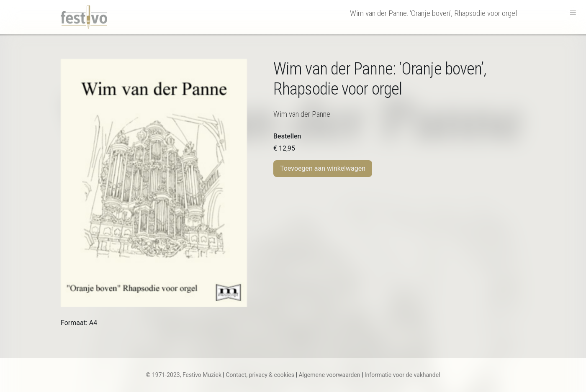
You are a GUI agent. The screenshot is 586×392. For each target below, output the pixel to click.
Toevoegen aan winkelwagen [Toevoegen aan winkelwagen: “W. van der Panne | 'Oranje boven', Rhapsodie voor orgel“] (323, 168)
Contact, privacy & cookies (260, 375)
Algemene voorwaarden (329, 375)
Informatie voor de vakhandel (402, 375)
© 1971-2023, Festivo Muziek (184, 375)
